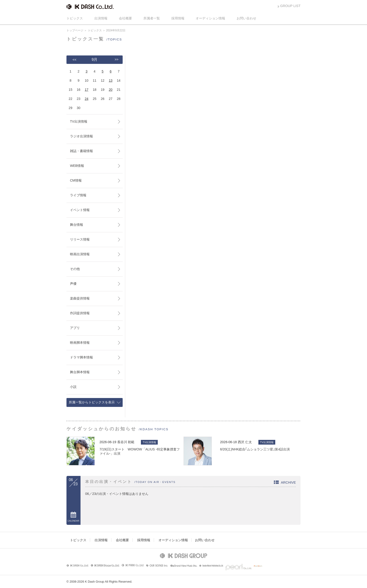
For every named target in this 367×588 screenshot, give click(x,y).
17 (87, 90)
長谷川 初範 (126, 442)
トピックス (75, 18)
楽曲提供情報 (80, 298)
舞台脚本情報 (80, 372)
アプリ (75, 328)
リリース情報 (80, 239)
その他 (75, 269)
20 (111, 90)
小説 (73, 387)
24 (87, 99)
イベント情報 (80, 210)
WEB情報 (77, 166)
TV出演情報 (79, 121)
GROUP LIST (290, 6)
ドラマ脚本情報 (81, 357)
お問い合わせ (246, 18)
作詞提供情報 (80, 313)
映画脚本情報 (80, 343)
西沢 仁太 (245, 442)
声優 (73, 284)
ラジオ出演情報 (81, 136)
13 (111, 80)
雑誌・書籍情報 (81, 151)
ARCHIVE (288, 482)
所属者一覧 (152, 18)
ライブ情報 (78, 195)
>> (117, 59)
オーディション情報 (210, 18)
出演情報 (101, 18)
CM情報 (76, 180)
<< (74, 60)
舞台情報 (77, 225)
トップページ (75, 30)
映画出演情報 (80, 254)
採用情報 (178, 18)
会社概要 (125, 18)
